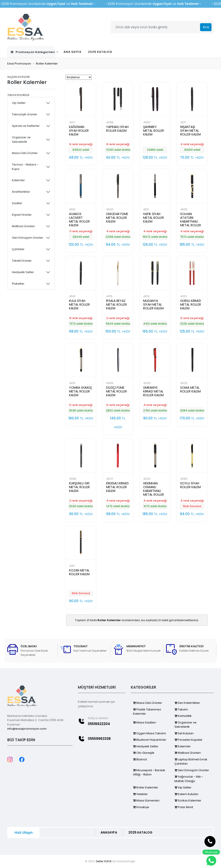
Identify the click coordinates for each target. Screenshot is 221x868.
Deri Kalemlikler (187, 703)
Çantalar (18, 249)
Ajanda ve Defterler (26, 126)
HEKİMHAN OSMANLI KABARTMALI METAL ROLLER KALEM (154, 491)
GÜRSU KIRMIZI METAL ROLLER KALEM (191, 305)
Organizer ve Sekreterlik (21, 140)
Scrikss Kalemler (188, 800)
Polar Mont (184, 807)
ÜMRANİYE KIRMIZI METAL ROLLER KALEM (153, 391)
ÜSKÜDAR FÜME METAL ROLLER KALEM (117, 218)
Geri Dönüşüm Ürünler (28, 238)
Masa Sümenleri (146, 800)
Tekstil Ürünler (22, 261)
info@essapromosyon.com (27, 729)
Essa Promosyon (19, 64)
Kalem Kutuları (186, 794)
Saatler (17, 203)
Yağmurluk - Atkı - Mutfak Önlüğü (189, 779)
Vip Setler (19, 103)
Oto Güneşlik (144, 753)
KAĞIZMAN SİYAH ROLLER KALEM (79, 131)
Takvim (181, 709)
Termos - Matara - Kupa (25, 167)
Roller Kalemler (47, 64)
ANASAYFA (109, 832)
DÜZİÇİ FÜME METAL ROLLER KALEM (116, 391)
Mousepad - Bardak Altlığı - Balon (149, 772)
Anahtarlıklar (21, 192)
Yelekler (140, 794)
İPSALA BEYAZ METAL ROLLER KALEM (116, 305)
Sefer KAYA (104, 861)
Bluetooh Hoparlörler (150, 740)
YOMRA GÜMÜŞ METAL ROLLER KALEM (80, 391)
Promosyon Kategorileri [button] (33, 52)
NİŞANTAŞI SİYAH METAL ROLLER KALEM (190, 131)
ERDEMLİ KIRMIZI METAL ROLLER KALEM (117, 487)
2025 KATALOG (100, 52)
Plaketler (18, 284)
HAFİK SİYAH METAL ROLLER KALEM (154, 218)
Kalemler (18, 180)
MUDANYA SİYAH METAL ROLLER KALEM (153, 305)
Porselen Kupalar (188, 740)
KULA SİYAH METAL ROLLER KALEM (79, 305)
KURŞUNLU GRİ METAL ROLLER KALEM (79, 487)
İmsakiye (141, 807)
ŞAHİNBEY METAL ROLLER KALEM (154, 131)
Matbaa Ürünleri (23, 226)
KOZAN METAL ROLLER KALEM (79, 572)
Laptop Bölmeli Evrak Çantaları (191, 762)
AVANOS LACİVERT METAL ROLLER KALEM (79, 220)
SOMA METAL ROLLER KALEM (190, 389)
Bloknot (140, 759)
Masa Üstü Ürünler (25, 153)
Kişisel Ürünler (22, 215)
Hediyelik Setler (23, 272)
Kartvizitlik (183, 716)
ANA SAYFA (72, 52)
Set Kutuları (184, 733)
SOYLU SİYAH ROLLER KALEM (190, 485)
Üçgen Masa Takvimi (149, 733)
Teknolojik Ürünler (25, 114)
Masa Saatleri (144, 722)
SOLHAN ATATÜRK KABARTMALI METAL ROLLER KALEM (191, 221)
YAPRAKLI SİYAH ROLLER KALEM (117, 129)
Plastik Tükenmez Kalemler (147, 712)
